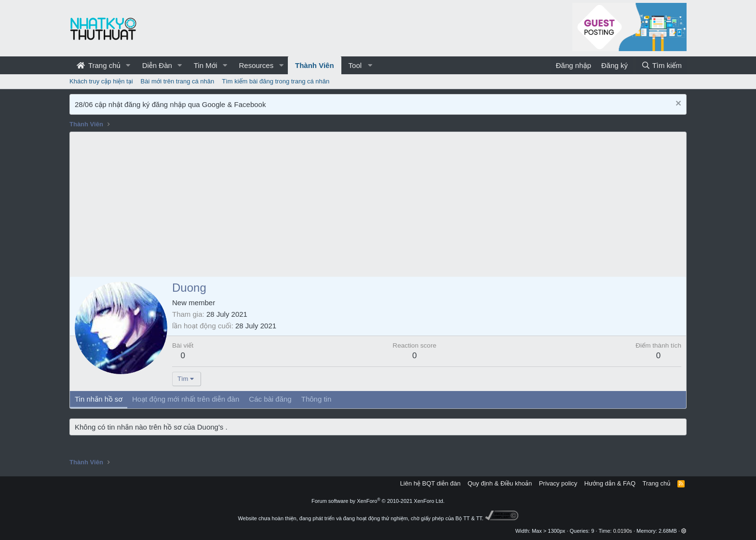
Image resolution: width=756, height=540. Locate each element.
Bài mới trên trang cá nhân (178, 81)
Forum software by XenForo (378, 501)
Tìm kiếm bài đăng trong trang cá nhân (276, 81)
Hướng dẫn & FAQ (610, 483)
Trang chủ (99, 65)
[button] (128, 65)
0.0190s (623, 531)
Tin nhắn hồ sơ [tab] (99, 399)
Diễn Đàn (157, 65)
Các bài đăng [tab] (270, 399)
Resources (256, 65)
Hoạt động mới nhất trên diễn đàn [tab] (186, 399)
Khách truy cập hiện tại (101, 81)
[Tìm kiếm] (661, 65)
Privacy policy (558, 483)
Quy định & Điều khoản (500, 483)
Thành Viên (315, 65)
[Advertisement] (378, 204)
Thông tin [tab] (317, 399)
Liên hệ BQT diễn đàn (431, 483)
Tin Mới (206, 65)
